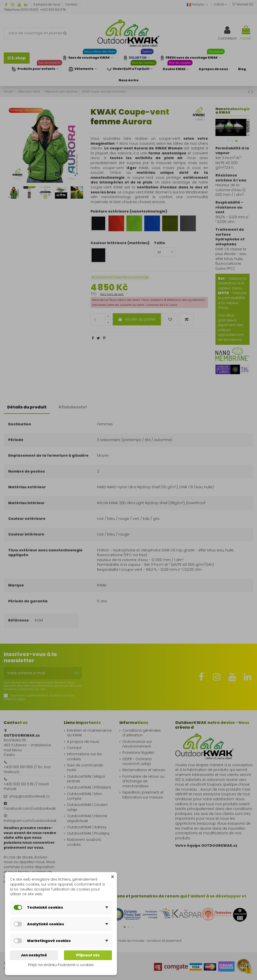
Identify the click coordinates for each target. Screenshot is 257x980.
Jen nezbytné (34, 955)
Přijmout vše (88, 955)
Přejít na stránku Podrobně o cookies (61, 965)
